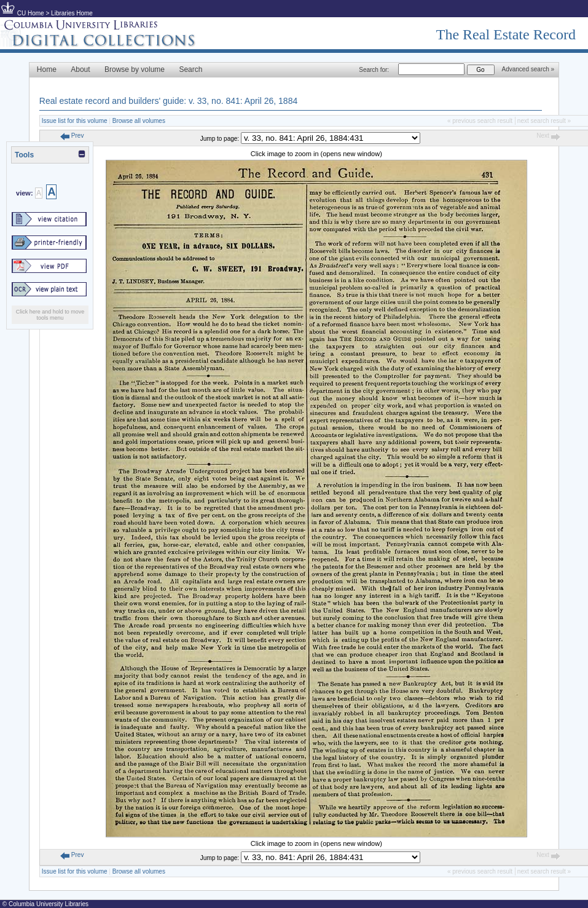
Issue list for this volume (75, 121)
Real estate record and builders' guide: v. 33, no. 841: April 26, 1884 (168, 101)
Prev (72, 136)
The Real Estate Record (506, 34)
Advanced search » (528, 69)
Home (47, 69)
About (80, 69)
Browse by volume (135, 69)
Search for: (374, 70)
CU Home (31, 13)
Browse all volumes (139, 121)
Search (190, 69)
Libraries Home (72, 13)
